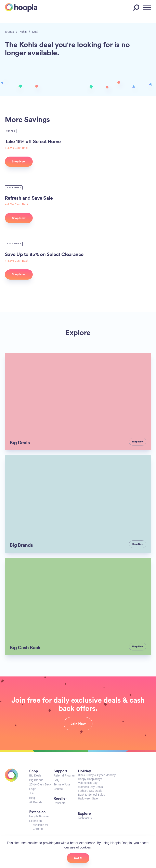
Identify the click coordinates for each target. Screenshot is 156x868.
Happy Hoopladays (90, 779)
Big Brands (36, 780)
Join (32, 793)
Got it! (78, 858)
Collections (85, 818)
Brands (9, 32)
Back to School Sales (91, 795)
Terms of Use (62, 784)
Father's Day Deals (90, 791)
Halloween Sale (88, 798)
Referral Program (64, 775)
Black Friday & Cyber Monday (97, 775)
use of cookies (80, 847)
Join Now (78, 724)
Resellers (60, 803)
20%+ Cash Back (40, 784)
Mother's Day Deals (90, 787)
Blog (32, 798)
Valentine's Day (88, 783)
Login (33, 789)
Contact (58, 789)
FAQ (56, 780)
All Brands (36, 802)
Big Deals (35, 775)
